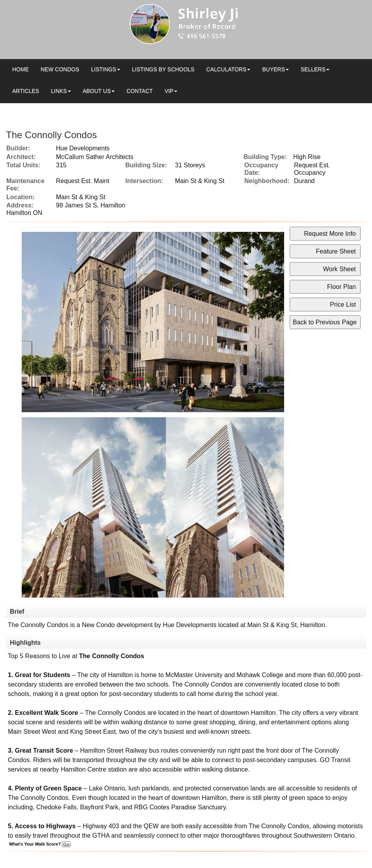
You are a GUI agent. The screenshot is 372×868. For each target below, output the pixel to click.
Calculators (226, 69)
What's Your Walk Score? (40, 844)
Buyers (273, 69)
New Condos (60, 69)
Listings (104, 69)
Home (20, 69)
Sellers (313, 69)
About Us (97, 91)
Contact (140, 91)
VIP (169, 91)
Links (59, 91)
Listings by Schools (163, 69)
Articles (26, 91)
